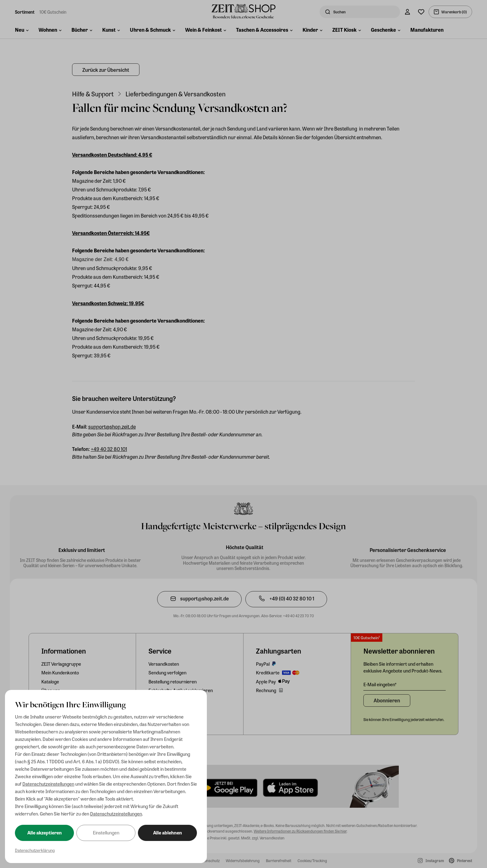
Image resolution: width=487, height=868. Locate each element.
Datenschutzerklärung (35, 850)
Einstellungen (106, 833)
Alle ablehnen (168, 833)
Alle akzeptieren (45, 833)
